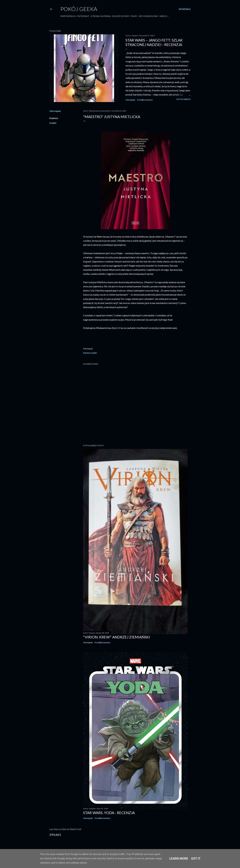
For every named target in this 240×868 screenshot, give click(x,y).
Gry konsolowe (148, 16)
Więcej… (164, 16)
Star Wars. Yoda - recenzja (109, 813)
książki (53, 123)
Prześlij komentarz (145, 100)
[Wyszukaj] (185, 9)
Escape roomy (121, 16)
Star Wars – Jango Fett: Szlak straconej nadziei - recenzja (154, 42)
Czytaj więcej (183, 99)
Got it (196, 859)
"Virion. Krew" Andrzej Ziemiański (117, 637)
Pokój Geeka (79, 9)
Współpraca (68, 16)
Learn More (179, 859)
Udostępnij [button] (130, 100)
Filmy (134, 16)
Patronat (83, 16)
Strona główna (101, 16)
